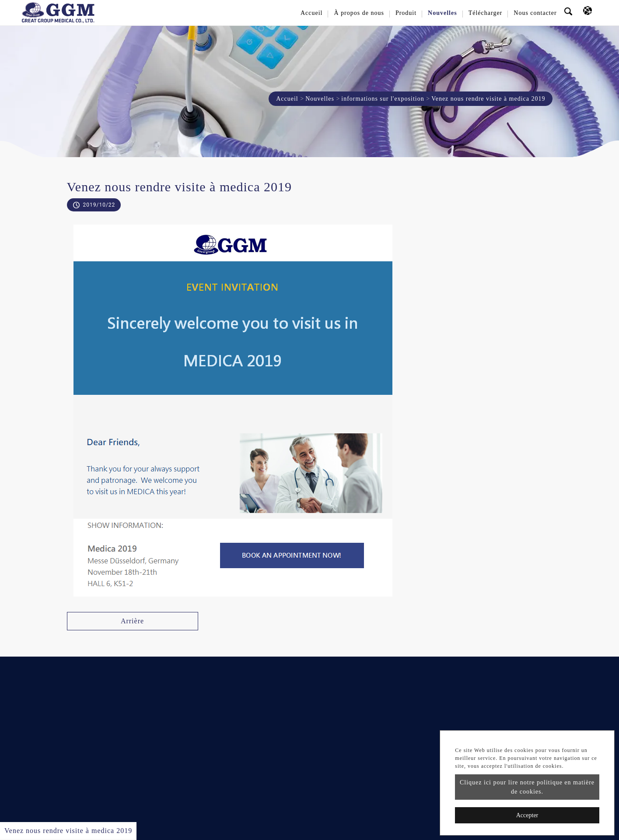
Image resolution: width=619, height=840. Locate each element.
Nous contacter (535, 13)
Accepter (527, 815)
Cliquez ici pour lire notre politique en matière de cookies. (527, 787)
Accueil (312, 13)
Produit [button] (406, 13)
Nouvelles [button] (442, 13)
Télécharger (486, 13)
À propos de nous (359, 13)
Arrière (132, 621)
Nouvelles (320, 99)
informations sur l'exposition (383, 99)
